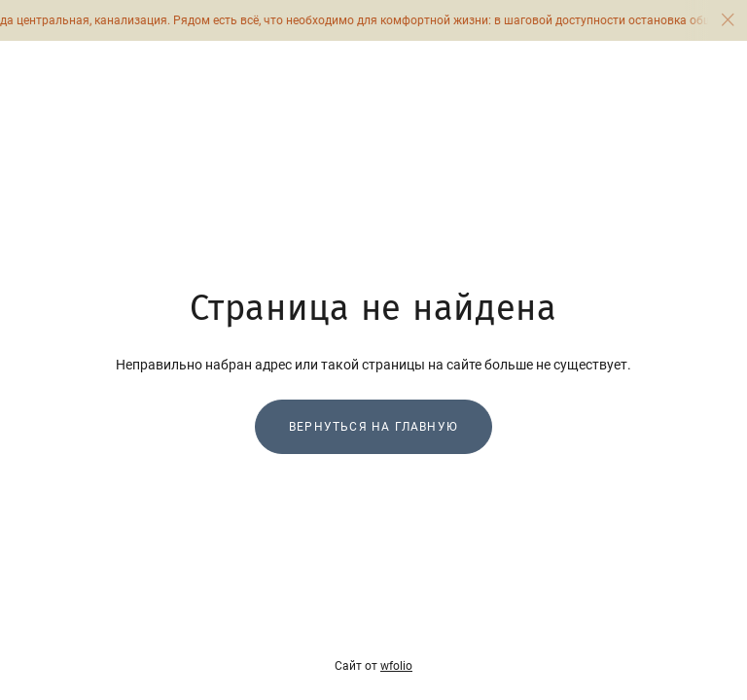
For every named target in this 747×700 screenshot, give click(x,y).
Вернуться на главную (373, 427)
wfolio (396, 666)
